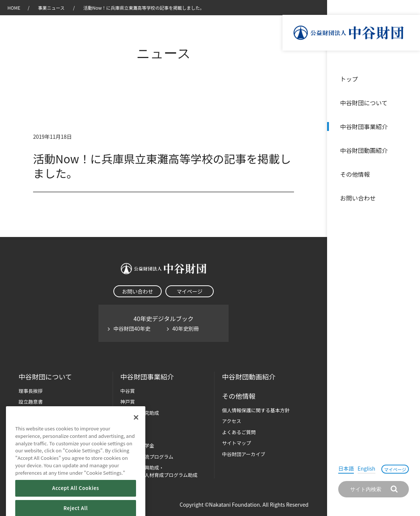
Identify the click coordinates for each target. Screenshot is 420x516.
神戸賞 (128, 402)
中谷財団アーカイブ (243, 454)
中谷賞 (128, 391)
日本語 (346, 468)
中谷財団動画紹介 (364, 150)
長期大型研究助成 (140, 413)
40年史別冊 (186, 328)
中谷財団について (364, 103)
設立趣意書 (31, 402)
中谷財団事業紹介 (364, 126)
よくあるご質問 (239, 432)
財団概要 (28, 413)
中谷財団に (45, 377)
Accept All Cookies (75, 499)
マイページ (395, 469)
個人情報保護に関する (256, 410)
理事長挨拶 (31, 391)
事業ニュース (52, 8)
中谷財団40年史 (132, 328)
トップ (349, 79)
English (366, 468)
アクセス (231, 421)
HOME (14, 8)
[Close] (136, 429)
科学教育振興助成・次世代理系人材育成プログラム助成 (159, 471)
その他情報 (355, 174)
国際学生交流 (147, 457)
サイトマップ (236, 443)
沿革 (409, 150)
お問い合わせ (358, 198)
